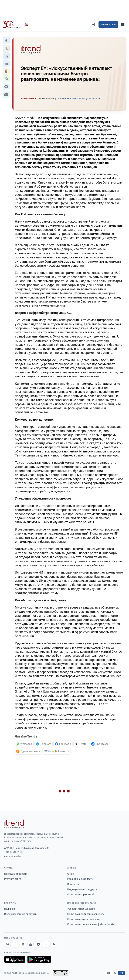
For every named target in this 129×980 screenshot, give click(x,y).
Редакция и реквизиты (80, 879)
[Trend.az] (16, 24)
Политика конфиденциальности (86, 914)
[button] (6, 41)
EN (108, 973)
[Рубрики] (123, 24)
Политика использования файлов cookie (91, 924)
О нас (70, 874)
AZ (115, 973)
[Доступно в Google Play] (39, 959)
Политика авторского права (84, 919)
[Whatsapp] (7, 944)
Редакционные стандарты (82, 889)
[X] (23, 944)
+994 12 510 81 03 (13, 852)
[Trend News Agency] (14, 824)
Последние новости (15, 874)
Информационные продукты (21, 914)
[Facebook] (15, 944)
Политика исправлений (81, 894)
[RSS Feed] (54, 944)
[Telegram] (38, 944)
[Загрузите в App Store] (15, 959)
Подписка (10, 909)
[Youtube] (30, 944)
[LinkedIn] (46, 944)
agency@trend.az (13, 856)
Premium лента (13, 879)
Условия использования (81, 909)
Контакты (73, 884)
